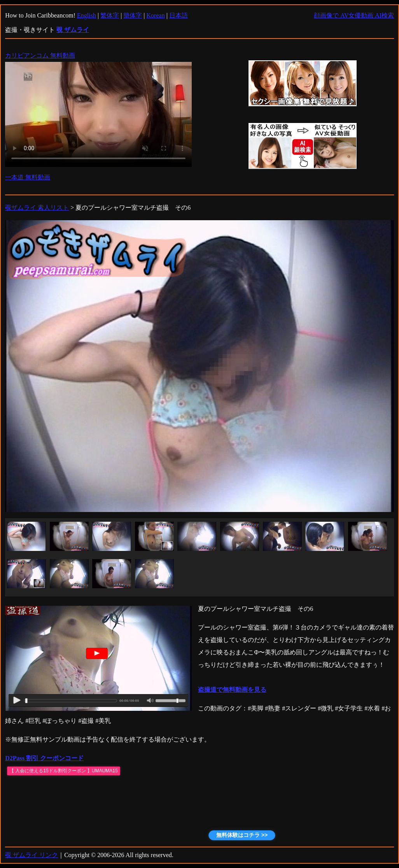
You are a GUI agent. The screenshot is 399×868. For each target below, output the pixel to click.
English (87, 15)
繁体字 (110, 15)
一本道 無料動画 (28, 177)
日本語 (178, 15)
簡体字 (133, 15)
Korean (156, 15)
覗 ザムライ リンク (31, 855)
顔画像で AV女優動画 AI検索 (354, 15)
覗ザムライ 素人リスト (37, 208)
